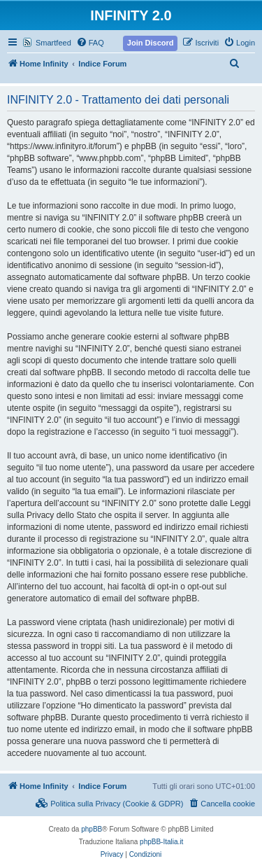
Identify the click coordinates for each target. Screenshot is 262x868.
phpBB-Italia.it (161, 842)
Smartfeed (53, 43)
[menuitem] (90, 43)
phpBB (92, 829)
